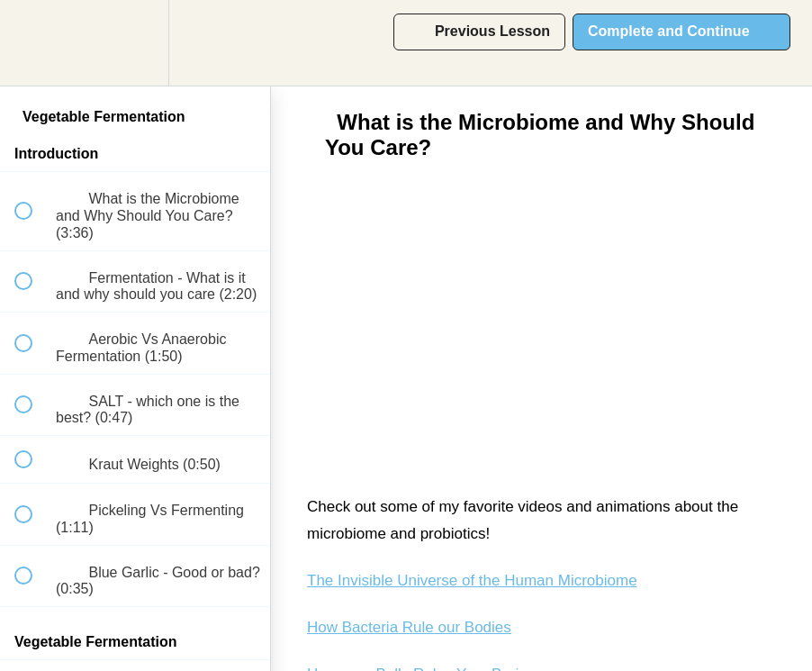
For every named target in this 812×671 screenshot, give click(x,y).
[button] (33, 43)
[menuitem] (135, 43)
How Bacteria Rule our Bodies (409, 627)
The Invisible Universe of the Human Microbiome (472, 580)
